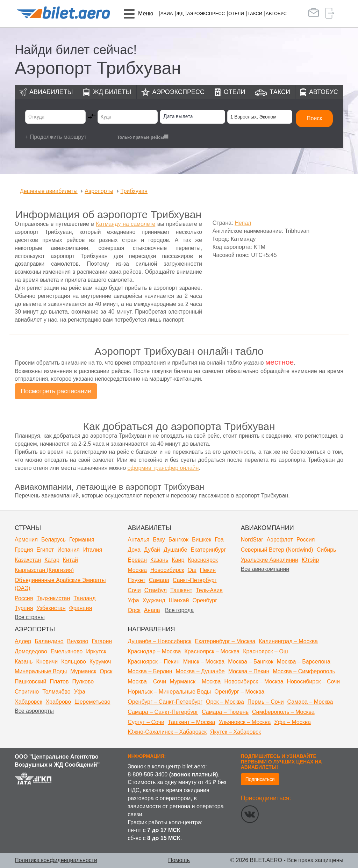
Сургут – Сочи (146, 722)
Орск (134, 610)
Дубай (152, 550)
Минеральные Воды (41, 671)
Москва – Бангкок (251, 662)
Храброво (58, 702)
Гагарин (102, 641)
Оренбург (205, 600)
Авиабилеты (51, 92)
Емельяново (67, 651)
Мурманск (83, 671)
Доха (134, 550)
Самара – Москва (310, 702)
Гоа (219, 540)
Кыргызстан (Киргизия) (44, 570)
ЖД (180, 13)
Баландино (49, 641)
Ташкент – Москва (191, 722)
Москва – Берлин (150, 671)
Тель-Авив (209, 590)
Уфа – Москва (292, 722)
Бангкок (178, 540)
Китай (70, 560)
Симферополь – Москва (283, 712)
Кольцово (74, 662)
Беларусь (53, 540)
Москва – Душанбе (200, 671)
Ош (192, 570)
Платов (59, 682)
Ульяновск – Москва (245, 722)
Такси (255, 13)
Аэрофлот (280, 540)
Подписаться (260, 779)
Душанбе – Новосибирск (159, 641)
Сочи (134, 590)
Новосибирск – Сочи (314, 682)
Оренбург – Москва (239, 692)
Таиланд (84, 598)
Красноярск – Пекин (153, 662)
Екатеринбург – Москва (225, 641)
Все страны (30, 617)
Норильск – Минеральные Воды (169, 692)
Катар (52, 560)
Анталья (138, 540)
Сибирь (327, 550)
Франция (80, 608)
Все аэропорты (34, 711)
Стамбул (156, 590)
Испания (69, 550)
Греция (24, 550)
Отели (236, 13)
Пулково (83, 682)
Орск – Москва (225, 702)
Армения (26, 540)
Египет (45, 550)
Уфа (133, 600)
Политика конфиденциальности (56, 860)
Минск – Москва (204, 662)
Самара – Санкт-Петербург (163, 712)
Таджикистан (53, 598)
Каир (178, 560)
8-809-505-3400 (148, 774)
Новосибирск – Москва (254, 682)
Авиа (167, 13)
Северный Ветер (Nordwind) (277, 550)
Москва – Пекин (249, 671)
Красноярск (203, 560)
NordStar (252, 540)
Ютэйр (310, 560)
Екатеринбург (208, 550)
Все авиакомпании (265, 569)
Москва (137, 570)
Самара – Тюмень (225, 712)
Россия (24, 598)
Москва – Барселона (304, 662)
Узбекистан (51, 608)
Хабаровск (28, 702)
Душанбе (176, 550)
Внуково (78, 641)
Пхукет (136, 580)
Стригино (27, 692)
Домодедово (31, 651)
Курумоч (100, 662)
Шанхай (179, 600)
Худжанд (154, 600)
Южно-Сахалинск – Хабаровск (167, 732)
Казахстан (28, 560)
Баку (159, 540)
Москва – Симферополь (304, 671)
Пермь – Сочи (266, 702)
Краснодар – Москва (154, 651)
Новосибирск (167, 570)
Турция (24, 608)
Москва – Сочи (147, 682)
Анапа (152, 610)
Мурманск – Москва (195, 682)
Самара (159, 580)
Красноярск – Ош (265, 651)
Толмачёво (56, 692)
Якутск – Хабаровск (235, 732)
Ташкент (181, 590)
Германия (82, 540)
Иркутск (96, 651)
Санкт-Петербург (195, 580)
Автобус (276, 13)
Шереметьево (92, 702)
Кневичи (47, 662)
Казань (159, 560)
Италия (93, 550)
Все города (179, 610)
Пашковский (31, 682)
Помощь (179, 860)
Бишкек (202, 540)
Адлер (23, 641)
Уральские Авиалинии (270, 560)
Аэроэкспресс (206, 13)
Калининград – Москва (288, 641)
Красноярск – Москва (212, 651)
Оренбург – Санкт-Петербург (165, 702)
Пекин (208, 570)
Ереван (137, 560)
